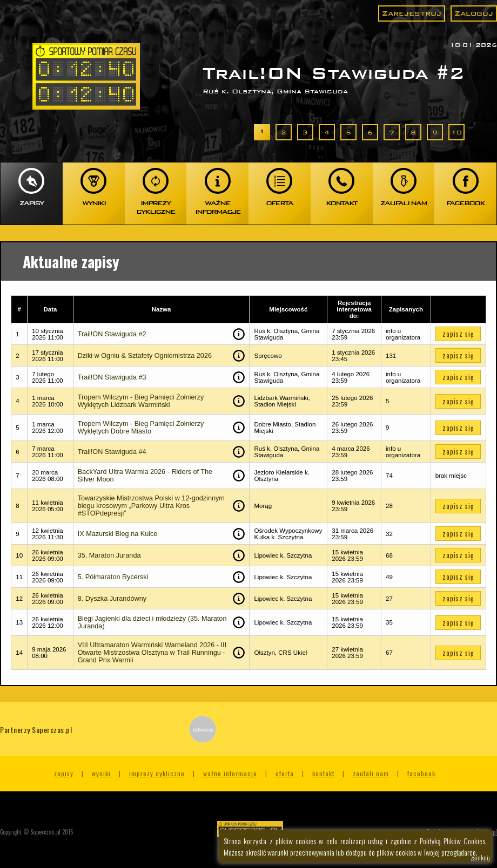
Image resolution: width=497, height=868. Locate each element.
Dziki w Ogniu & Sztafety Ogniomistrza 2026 (145, 356)
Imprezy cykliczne (157, 773)
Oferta (285, 773)
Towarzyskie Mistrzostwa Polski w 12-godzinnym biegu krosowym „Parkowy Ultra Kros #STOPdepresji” (151, 506)
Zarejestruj (412, 13)
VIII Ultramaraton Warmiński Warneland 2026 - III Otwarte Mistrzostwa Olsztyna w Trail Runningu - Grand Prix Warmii (152, 653)
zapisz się (458, 334)
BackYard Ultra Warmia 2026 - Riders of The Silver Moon (145, 476)
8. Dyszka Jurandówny (112, 599)
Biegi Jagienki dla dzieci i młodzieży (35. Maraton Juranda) (152, 622)
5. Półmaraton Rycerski (113, 577)
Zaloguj (474, 13)
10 (456, 132)
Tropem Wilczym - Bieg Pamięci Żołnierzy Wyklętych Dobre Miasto (141, 428)
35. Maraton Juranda (109, 555)
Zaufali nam (371, 773)
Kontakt (323, 773)
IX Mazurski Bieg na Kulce (118, 534)
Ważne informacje (230, 773)
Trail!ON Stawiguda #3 (112, 377)
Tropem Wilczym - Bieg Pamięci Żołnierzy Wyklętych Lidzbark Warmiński (141, 401)
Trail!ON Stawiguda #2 (112, 334)
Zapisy (64, 773)
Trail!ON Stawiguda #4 (112, 452)
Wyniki (101, 773)
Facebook (421, 773)
